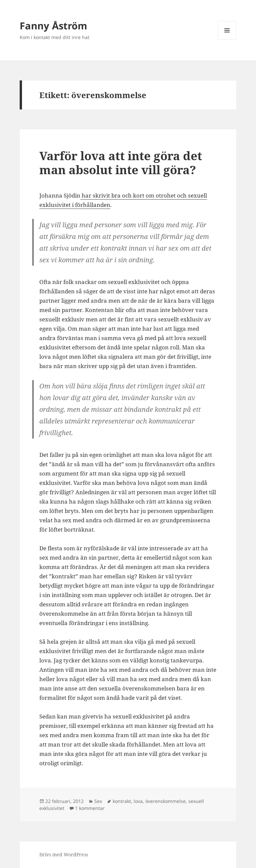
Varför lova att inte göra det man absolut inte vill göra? (121, 163)
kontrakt (122, 801)
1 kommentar (90, 808)
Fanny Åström (53, 26)
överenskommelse (165, 801)
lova (138, 801)
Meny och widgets (227, 40)
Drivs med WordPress (64, 854)
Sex (98, 801)
